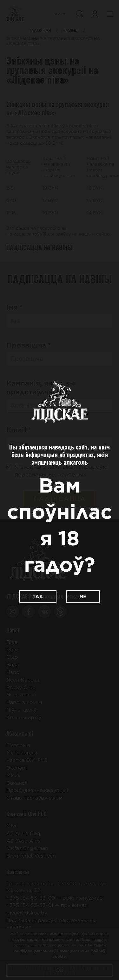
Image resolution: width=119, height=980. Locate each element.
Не (83, 597)
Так (38, 597)
